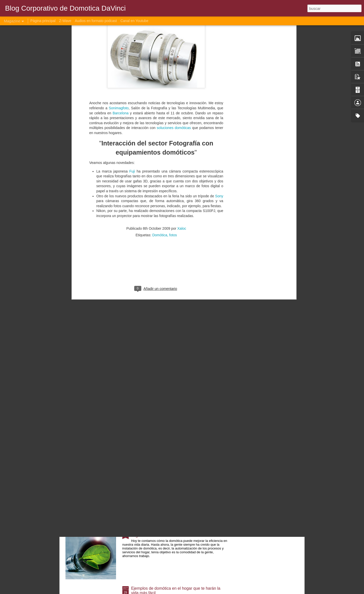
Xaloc (182, 113)
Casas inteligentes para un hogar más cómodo (173, 359)
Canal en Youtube (134, 21)
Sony (219, 80)
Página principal (43, 21)
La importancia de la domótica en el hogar (169, 416)
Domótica (160, 119)
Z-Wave (65, 21)
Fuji (133, 55)
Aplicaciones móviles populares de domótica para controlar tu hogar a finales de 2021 (176, 476)
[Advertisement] (156, 152)
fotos (173, 119)
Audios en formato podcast (96, 21)
